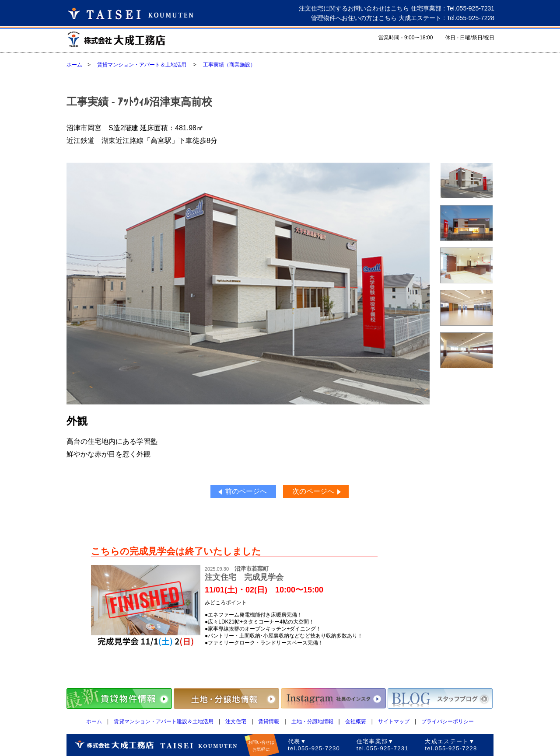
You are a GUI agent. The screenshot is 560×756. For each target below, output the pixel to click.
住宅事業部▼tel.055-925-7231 (383, 745)
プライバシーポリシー (448, 721)
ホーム (74, 65)
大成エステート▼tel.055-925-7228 (451, 745)
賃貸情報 (269, 721)
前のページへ (246, 491)
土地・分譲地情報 (312, 721)
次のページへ (313, 491)
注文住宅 (236, 721)
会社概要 (356, 721)
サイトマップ (394, 721)
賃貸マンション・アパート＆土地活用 (142, 65)
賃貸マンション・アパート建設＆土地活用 (164, 721)
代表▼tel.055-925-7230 (314, 745)
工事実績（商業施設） (229, 65)
